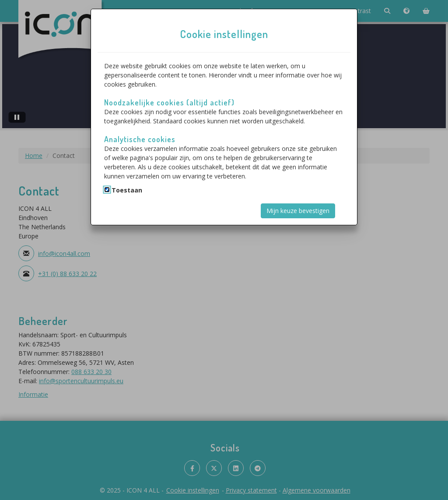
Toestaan (127, 190)
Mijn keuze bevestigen (298, 211)
